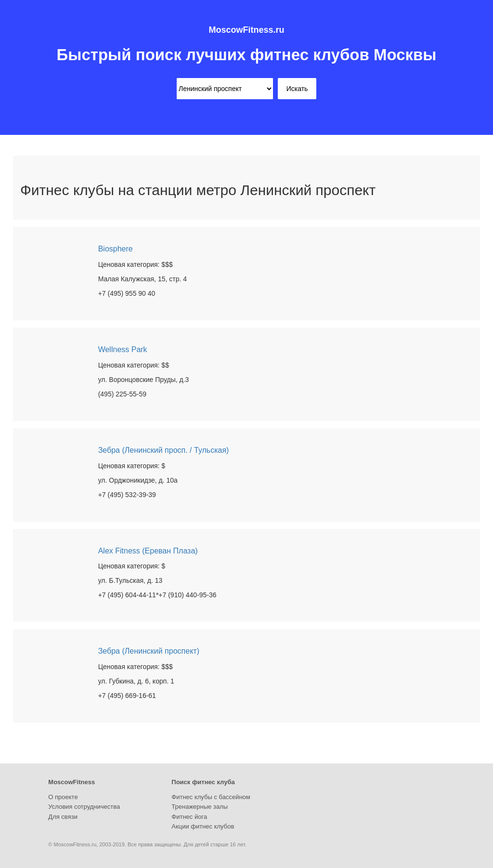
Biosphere (116, 249)
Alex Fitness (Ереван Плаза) (148, 551)
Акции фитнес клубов (203, 826)
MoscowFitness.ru (246, 30)
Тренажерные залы (200, 807)
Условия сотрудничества (84, 807)
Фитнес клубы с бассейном (211, 797)
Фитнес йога (189, 817)
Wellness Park (123, 349)
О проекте (63, 797)
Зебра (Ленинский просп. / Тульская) (164, 450)
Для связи (63, 817)
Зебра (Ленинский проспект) (149, 651)
